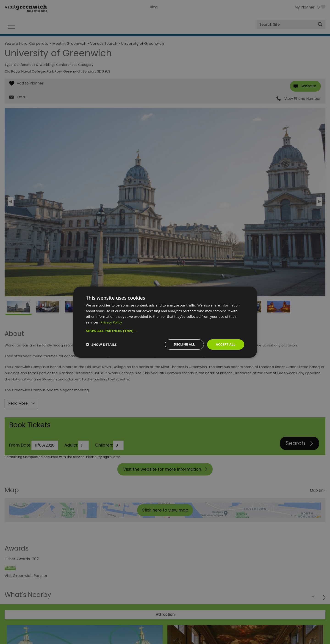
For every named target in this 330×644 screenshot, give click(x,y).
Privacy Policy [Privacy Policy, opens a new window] (111, 322)
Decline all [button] (184, 344)
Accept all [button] (226, 344)
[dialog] (165, 322)
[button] (165, 331)
